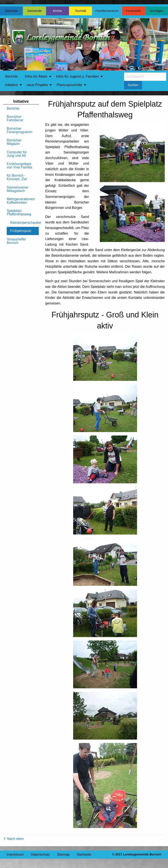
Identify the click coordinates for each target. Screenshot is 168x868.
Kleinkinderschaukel (24, 223)
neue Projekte (37, 85)
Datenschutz (40, 854)
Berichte (12, 76)
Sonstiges (157, 11)
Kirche (57, 11)
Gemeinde (34, 11)
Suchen (133, 85)
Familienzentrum (107, 11)
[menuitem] (12, 77)
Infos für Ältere (36, 76)
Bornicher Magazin (14, 142)
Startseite (11, 11)
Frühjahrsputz (21, 231)
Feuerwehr (133, 11)
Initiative (12, 85)
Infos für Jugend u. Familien (77, 76)
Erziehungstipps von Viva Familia (19, 166)
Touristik (81, 11)
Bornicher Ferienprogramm (19, 130)
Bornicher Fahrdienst (15, 118)
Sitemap (63, 854)
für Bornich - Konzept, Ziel (17, 177)
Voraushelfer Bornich (16, 241)
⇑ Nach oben (14, 839)
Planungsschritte (69, 85)
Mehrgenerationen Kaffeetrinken (21, 201)
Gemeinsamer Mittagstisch (18, 189)
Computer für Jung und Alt (17, 154)
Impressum (15, 854)
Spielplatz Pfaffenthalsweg (19, 212)
